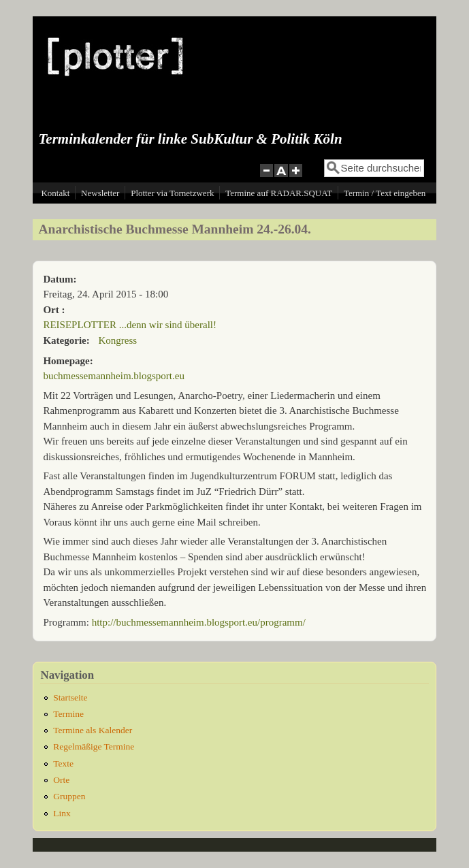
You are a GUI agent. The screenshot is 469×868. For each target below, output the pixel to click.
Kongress (118, 340)
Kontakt (55, 193)
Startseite (70, 697)
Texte (63, 763)
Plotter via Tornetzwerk (172, 193)
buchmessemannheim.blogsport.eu (113, 376)
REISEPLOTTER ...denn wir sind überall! (130, 325)
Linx (62, 813)
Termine (68, 714)
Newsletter (100, 193)
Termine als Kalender (93, 730)
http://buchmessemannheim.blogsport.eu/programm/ (199, 622)
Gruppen (69, 796)
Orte (61, 780)
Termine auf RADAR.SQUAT (279, 193)
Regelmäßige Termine (94, 746)
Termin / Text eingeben (385, 193)
